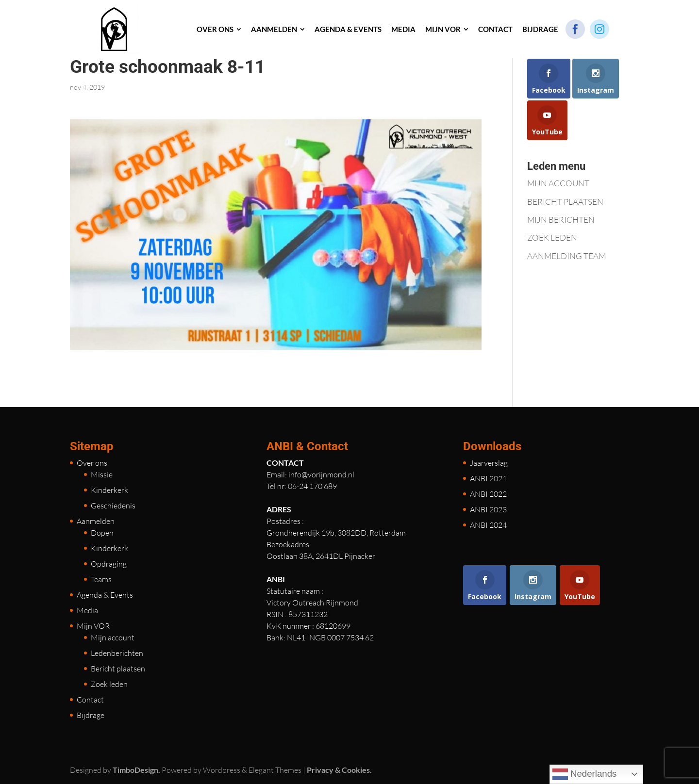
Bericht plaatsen (118, 669)
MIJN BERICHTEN (561, 220)
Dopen (102, 533)
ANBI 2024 (488, 525)
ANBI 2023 (488, 509)
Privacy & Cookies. (339, 770)
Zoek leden (109, 684)
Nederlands (585, 774)
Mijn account (113, 637)
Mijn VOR (93, 626)
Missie (102, 474)
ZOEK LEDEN (552, 237)
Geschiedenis (113, 506)
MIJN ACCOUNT (558, 183)
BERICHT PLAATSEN (565, 202)
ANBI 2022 (488, 494)
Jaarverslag (489, 463)
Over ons (92, 463)
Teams (101, 579)
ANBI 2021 (488, 478)
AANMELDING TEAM (566, 256)
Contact (90, 700)
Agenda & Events (105, 595)
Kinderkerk (109, 490)
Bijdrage (91, 715)
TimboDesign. (136, 770)
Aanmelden (96, 521)
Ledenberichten (117, 653)
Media (87, 610)
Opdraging (109, 564)
